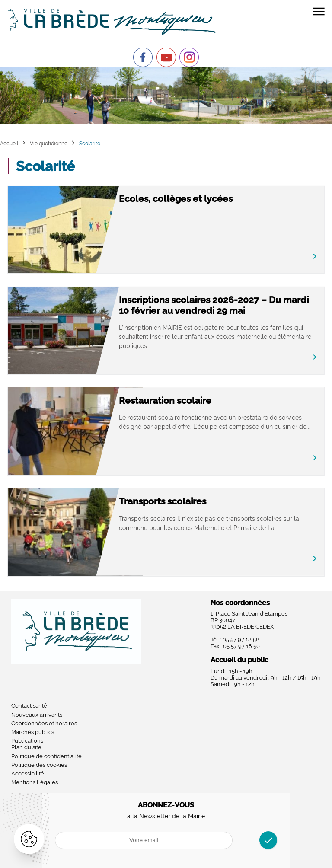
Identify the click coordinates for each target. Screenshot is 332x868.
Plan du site (26, 747)
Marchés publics (33, 732)
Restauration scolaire (165, 400)
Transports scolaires (163, 501)
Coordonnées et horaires (44, 723)
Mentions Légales (35, 782)
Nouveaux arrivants (37, 715)
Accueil (9, 143)
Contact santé (29, 706)
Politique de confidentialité (46, 756)
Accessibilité (28, 774)
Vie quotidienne (49, 143)
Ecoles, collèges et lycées (176, 199)
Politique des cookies (39, 765)
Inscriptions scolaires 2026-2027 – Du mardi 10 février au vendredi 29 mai (214, 305)
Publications (27, 741)
